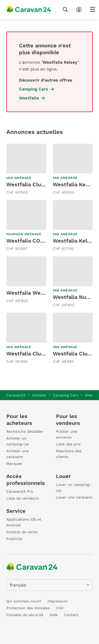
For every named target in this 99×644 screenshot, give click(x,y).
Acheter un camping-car (18, 441)
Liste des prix (68, 444)
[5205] (49, 585)
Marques (14, 464)
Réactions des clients (69, 454)
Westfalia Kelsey (74, 241)
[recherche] (66, 9)
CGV (60, 608)
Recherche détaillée (24, 431)
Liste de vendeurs (23, 498)
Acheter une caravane (18, 454)
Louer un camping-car (73, 487)
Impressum (58, 601)
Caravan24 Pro (20, 491)
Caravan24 (16, 395)
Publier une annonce (67, 434)
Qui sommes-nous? (24, 601)
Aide (54, 615)
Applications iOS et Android (24, 522)
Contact (71, 615)
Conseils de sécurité (25, 615)
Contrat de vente (22, 532)
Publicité (14, 539)
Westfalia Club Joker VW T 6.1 (45, 184)
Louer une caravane (74, 497)
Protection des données (28, 608)
